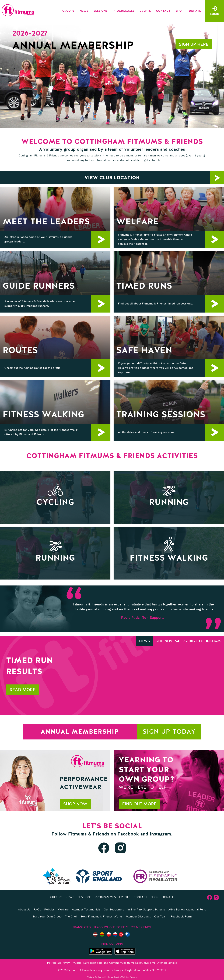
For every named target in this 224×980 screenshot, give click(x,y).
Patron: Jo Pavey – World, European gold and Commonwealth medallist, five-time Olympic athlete (112, 963)
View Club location (154, 178)
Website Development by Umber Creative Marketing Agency (112, 977)
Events (145, 11)
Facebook (128, 834)
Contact (163, 11)
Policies (49, 910)
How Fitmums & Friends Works (102, 917)
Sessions (100, 11)
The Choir (71, 917)
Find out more (139, 804)
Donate (195, 11)
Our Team (161, 917)
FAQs (37, 910)
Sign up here (194, 45)
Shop (180, 11)
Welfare (63, 910)
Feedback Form (181, 917)
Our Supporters (114, 910)
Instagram (160, 834)
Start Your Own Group (47, 917)
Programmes (124, 11)
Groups (68, 11)
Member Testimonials (86, 910)
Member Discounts (138, 917)
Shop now (75, 804)
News (84, 11)
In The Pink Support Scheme (146, 910)
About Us (24, 910)
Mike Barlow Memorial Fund (187, 910)
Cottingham (209, 641)
